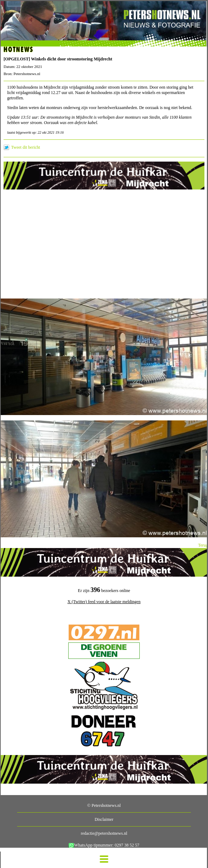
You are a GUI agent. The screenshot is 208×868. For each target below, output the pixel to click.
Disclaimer (104, 819)
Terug (203, 545)
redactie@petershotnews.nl (104, 833)
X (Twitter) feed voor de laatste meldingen (104, 602)
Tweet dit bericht (26, 147)
